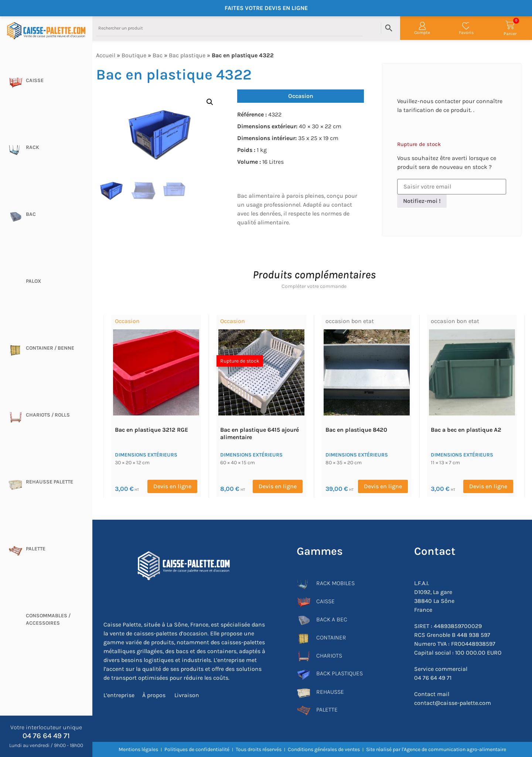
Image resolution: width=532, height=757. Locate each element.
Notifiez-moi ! (422, 201)
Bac (31, 214)
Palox (33, 281)
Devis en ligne (172, 486)
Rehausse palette (50, 482)
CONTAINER (331, 637)
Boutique (134, 55)
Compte (422, 33)
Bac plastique (187, 55)
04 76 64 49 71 (46, 736)
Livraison (186, 695)
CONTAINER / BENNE (50, 348)
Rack (33, 147)
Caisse (35, 80)
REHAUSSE (330, 692)
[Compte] (422, 26)
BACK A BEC (332, 619)
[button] (210, 102)
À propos (154, 695)
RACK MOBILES (335, 583)
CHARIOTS (329, 656)
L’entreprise (119, 695)
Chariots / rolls (48, 415)
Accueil (106, 55)
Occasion (301, 96)
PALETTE (327, 710)
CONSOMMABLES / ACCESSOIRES (48, 619)
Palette (36, 549)
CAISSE (325, 601)
